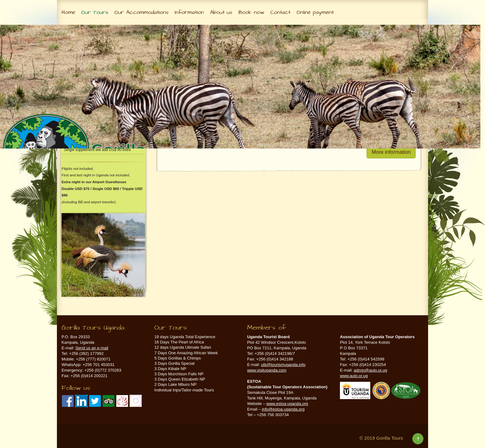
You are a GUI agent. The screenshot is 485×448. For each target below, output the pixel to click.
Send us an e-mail (92, 348)
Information (189, 12)
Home (68, 12)
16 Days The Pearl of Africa (179, 342)
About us (221, 12)
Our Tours (95, 12)
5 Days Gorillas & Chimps (178, 358)
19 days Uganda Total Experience (185, 337)
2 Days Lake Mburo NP (175, 384)
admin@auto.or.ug (371, 370)
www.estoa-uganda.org (287, 404)
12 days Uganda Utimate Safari (183, 347)
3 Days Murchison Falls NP (179, 374)
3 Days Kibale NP (170, 369)
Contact (280, 12)
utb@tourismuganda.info (283, 365)
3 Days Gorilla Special (174, 363)
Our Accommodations (142, 12)
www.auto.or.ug (354, 376)
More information (391, 152)
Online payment (315, 12)
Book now (251, 12)
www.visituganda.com (267, 370)
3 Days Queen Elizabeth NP (180, 379)
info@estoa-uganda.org (283, 409)
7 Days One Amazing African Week (186, 353)
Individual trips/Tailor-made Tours (184, 390)
